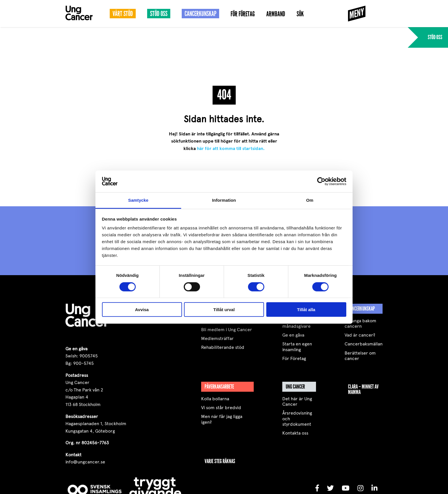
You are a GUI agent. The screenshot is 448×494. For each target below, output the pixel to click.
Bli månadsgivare (296, 323)
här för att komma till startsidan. (231, 149)
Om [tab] (310, 200)
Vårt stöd (123, 14)
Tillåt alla (306, 310)
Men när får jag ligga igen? (222, 419)
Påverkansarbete (219, 387)
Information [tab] (224, 200)
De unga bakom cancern (360, 323)
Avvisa (142, 310)
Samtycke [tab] (138, 200)
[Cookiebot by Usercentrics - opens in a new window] (321, 181)
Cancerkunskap (200, 14)
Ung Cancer (295, 387)
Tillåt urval (224, 310)
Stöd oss (159, 14)
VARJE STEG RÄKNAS (220, 461)
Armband (276, 14)
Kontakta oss (295, 433)
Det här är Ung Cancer (297, 401)
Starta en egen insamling (297, 347)
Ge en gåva (293, 335)
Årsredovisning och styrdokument (297, 418)
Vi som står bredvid (221, 408)
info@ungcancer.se (85, 462)
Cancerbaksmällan (364, 344)
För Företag (243, 14)
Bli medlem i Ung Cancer (227, 330)
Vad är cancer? (360, 335)
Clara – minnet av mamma (363, 389)
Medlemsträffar (217, 338)
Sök (300, 14)
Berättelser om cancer (360, 356)
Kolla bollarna (215, 399)
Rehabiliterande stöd (223, 347)
